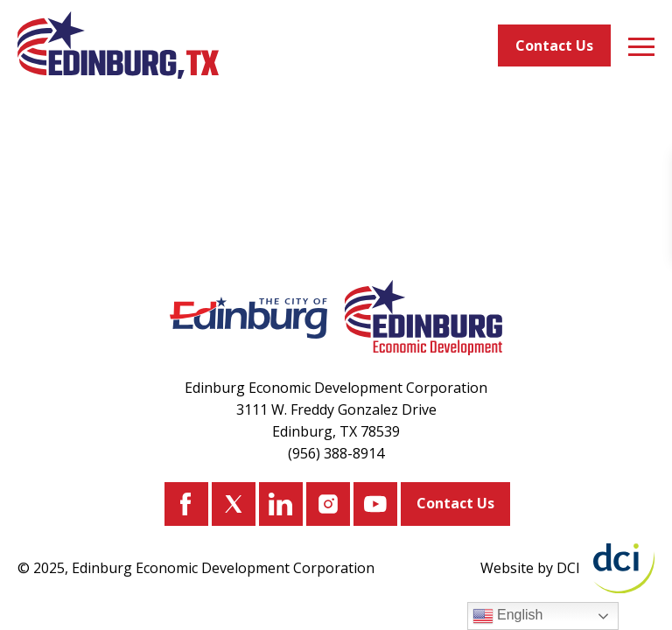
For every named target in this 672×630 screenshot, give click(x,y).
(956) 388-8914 (336, 453)
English (508, 616)
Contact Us (554, 45)
